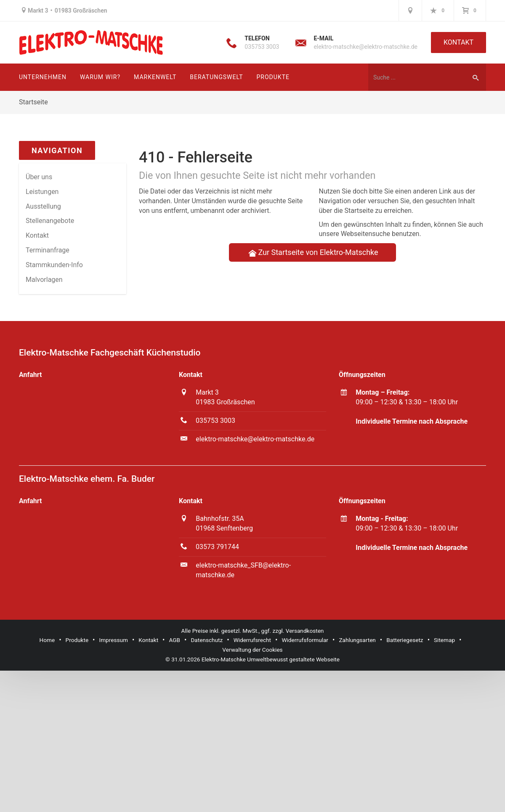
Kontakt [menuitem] (37, 235)
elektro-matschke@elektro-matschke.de (365, 47)
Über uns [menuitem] (39, 177)
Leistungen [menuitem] (42, 192)
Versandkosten (305, 631)
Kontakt (458, 42)
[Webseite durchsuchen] (416, 77)
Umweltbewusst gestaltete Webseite (293, 659)
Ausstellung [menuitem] (43, 206)
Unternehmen (43, 77)
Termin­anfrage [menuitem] (48, 250)
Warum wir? (100, 77)
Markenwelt (155, 77)
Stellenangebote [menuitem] (50, 221)
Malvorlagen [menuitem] (44, 280)
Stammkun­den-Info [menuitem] (54, 265)
